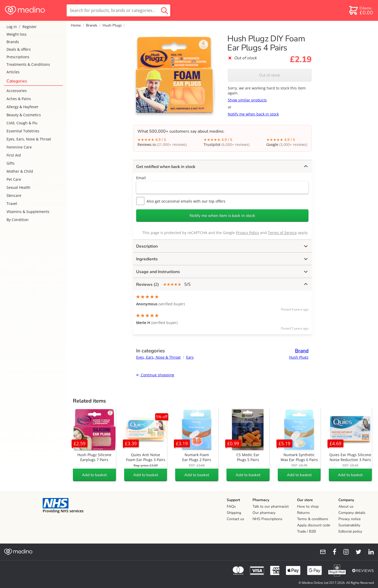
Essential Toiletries (23, 131)
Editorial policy (350, 531)
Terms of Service (282, 233)
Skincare (14, 195)
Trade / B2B (306, 531)
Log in (12, 27)
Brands (13, 42)
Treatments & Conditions (28, 64)
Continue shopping (155, 375)
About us (346, 506)
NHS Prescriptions (267, 519)
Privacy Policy (247, 233)
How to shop (308, 506)
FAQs (231, 506)
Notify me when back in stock (253, 114)
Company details (352, 513)
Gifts (11, 163)
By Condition (18, 220)
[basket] (361, 10)
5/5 (222, 284)
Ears (190, 357)
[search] (118, 10)
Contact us (235, 519)
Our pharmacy (264, 513)
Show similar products (247, 100)
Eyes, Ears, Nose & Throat (29, 139)
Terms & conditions (313, 519)
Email (141, 178)
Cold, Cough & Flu (22, 123)
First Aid (14, 155)
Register (30, 27)
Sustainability (349, 525)
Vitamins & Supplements (28, 212)
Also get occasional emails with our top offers (181, 201)
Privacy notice (349, 519)
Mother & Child (20, 171)
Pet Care (14, 179)
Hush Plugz (112, 25)
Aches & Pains (19, 99)
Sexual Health (18, 187)
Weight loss (17, 34)
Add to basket (94, 475)
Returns (303, 513)
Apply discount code (314, 525)
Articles (13, 72)
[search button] (165, 10)
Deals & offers (19, 49)
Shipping (234, 513)
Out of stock (270, 75)
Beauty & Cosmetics (24, 115)
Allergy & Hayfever (23, 107)
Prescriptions (18, 57)
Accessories (17, 91)
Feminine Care (19, 147)
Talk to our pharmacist (271, 506)
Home (76, 25)
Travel (12, 203)
